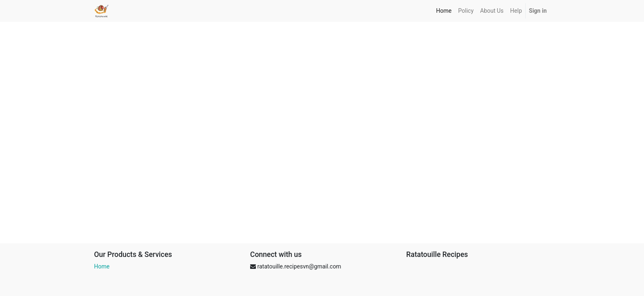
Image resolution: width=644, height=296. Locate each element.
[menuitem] (444, 11)
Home (102, 266)
